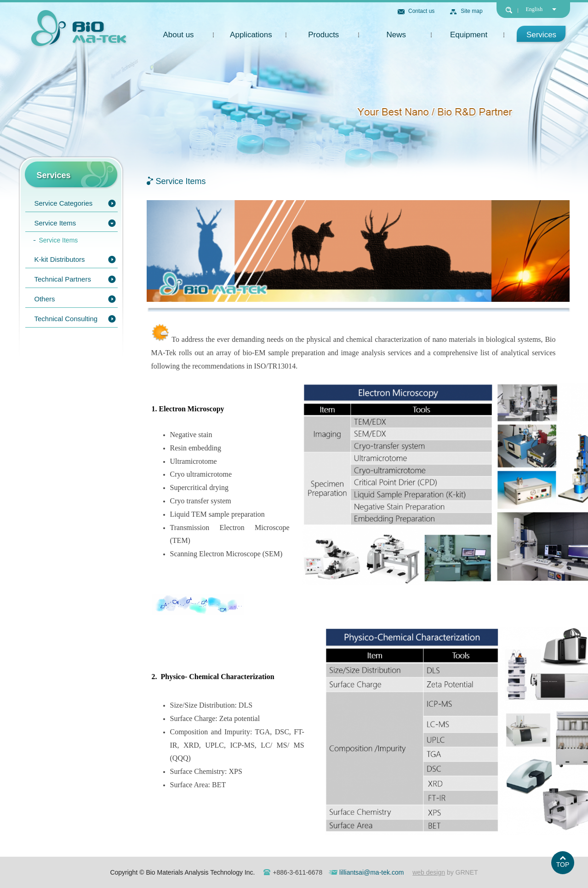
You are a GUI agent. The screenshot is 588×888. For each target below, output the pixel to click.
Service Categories (64, 203)
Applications (251, 35)
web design (429, 872)
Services (541, 35)
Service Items (55, 223)
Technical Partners (63, 279)
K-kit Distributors (60, 259)
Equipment (469, 35)
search (509, 10)
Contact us (421, 11)
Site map (471, 11)
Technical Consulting (66, 319)
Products (323, 35)
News (396, 35)
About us (178, 35)
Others (45, 299)
